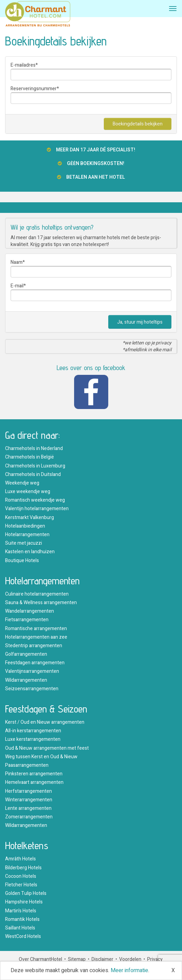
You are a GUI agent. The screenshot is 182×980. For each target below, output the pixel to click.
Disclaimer (102, 959)
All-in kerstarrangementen (33, 731)
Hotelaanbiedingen (25, 526)
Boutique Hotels (22, 561)
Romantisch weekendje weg (35, 500)
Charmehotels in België (30, 457)
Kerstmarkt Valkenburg (30, 518)
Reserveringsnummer (34, 89)
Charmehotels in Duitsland (33, 474)
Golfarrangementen (26, 654)
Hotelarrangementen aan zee (36, 637)
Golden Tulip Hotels (26, 893)
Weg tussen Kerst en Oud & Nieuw (41, 757)
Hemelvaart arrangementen (34, 782)
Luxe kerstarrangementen (33, 739)
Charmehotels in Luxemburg (35, 466)
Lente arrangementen (28, 808)
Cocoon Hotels (21, 876)
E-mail (17, 286)
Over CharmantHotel (40, 959)
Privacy (155, 959)
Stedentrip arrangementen (34, 646)
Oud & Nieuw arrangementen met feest (47, 748)
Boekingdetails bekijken (138, 124)
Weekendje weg (22, 483)
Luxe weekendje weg (28, 492)
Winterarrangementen (29, 800)
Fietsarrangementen (27, 620)
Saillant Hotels (20, 928)
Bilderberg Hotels (23, 868)
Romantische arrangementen (36, 629)
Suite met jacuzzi (24, 543)
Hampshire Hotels (24, 902)
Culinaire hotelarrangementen (37, 594)
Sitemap (77, 959)
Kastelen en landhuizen (30, 552)
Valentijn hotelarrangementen (37, 509)
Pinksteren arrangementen (34, 774)
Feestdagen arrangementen (35, 663)
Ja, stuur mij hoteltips (140, 322)
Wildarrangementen (26, 680)
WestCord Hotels (23, 936)
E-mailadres (23, 65)
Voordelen (130, 959)
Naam (17, 262)
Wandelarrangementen (30, 611)
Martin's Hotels (21, 911)
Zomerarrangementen (29, 817)
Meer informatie (129, 970)
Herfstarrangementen (29, 791)
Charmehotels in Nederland (34, 448)
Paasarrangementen (27, 765)
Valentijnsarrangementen (32, 671)
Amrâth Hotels (20, 859)
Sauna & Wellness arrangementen (41, 603)
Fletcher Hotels (21, 885)
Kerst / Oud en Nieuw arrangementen (45, 722)
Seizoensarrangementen (32, 689)
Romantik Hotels (22, 919)
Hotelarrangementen (27, 535)
